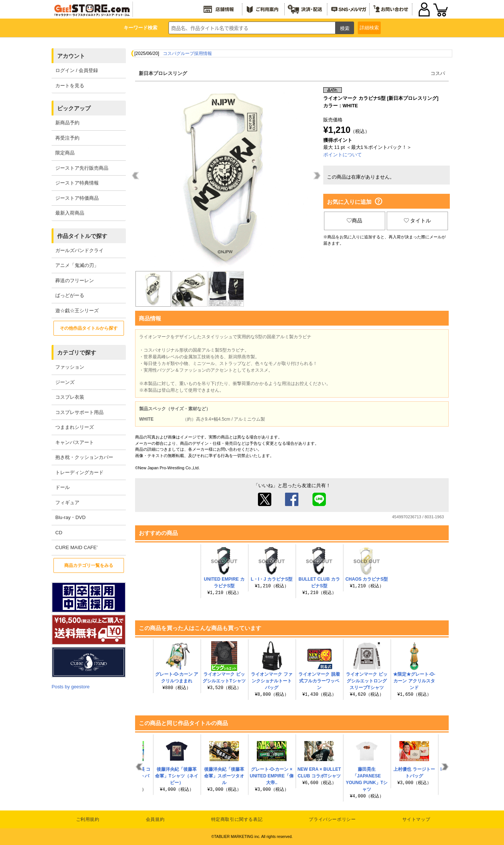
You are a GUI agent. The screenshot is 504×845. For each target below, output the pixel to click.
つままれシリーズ (75, 427)
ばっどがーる (70, 295)
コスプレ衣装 (70, 397)
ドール (63, 487)
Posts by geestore (71, 687)
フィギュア (67, 503)
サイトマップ (416, 819)
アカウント (71, 56)
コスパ (438, 73)
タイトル (418, 221)
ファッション (70, 367)
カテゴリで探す (77, 353)
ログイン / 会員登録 (77, 70)
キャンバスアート (75, 442)
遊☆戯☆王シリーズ (77, 311)
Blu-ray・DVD (71, 517)
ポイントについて (343, 155)
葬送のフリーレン (75, 280)
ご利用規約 (88, 819)
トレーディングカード (79, 472)
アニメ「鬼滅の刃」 (77, 265)
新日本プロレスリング (163, 73)
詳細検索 (369, 28)
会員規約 (155, 819)
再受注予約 (67, 138)
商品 (354, 221)
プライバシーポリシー (332, 819)
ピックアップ (74, 108)
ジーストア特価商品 (77, 198)
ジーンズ (65, 382)
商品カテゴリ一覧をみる (89, 565)
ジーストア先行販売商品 (82, 168)
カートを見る (70, 86)
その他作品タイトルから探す (89, 328)
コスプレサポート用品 (79, 412)
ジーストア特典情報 (77, 183)
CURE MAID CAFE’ (76, 547)
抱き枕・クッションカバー (84, 457)
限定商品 (65, 153)
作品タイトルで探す (82, 236)
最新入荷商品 (70, 213)
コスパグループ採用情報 (187, 53)
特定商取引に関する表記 (237, 819)
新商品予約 (67, 123)
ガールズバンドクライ (79, 250)
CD (59, 533)
